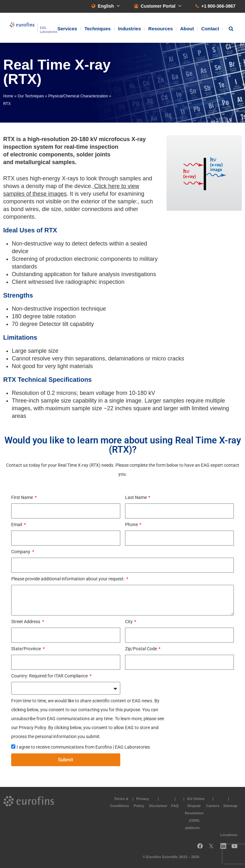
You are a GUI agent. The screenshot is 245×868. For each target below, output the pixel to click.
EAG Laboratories (33, 28)
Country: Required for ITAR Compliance (50, 676)
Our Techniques (31, 96)
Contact (210, 29)
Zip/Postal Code (141, 649)
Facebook (200, 848)
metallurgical (33, 162)
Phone (132, 525)
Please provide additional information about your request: (68, 579)
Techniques (98, 29)
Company (21, 552)
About (187, 29)
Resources (161, 29)
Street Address (26, 622)
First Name (22, 497)
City (129, 622)
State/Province (26, 649)
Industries (130, 29)
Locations (229, 835)
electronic (24, 155)
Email (17, 525)
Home (8, 96)
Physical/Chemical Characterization (78, 96)
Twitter (213, 848)
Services (67, 29)
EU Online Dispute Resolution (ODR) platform (195, 813)
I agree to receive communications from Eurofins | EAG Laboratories (83, 747)
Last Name (136, 497)
